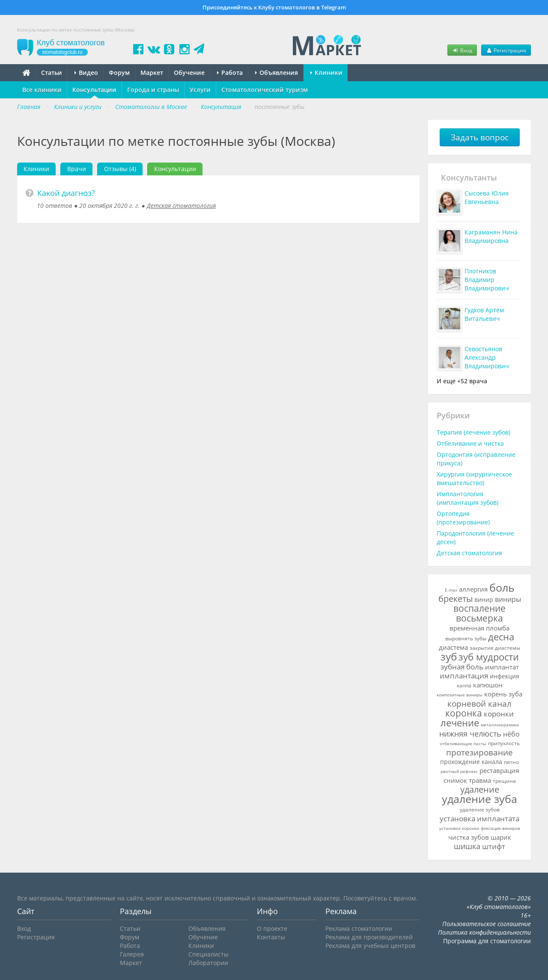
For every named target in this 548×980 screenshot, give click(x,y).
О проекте (272, 928)
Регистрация (506, 50)
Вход (462, 50)
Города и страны (153, 90)
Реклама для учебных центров (370, 946)
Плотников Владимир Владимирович (487, 280)
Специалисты (208, 954)
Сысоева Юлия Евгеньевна (487, 197)
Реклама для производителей (369, 937)
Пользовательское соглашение (487, 924)
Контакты (271, 937)
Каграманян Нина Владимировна (491, 236)
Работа (230, 73)
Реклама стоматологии (359, 928)
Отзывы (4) (120, 169)
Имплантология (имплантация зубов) (468, 498)
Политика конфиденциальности (484, 932)
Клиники (326, 73)
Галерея (132, 954)
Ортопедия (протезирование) (463, 518)
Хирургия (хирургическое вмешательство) (474, 478)
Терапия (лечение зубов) (474, 432)
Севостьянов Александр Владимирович (487, 357)
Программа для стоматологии (487, 941)
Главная (29, 107)
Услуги (200, 90)
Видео (86, 73)
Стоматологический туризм (265, 90)
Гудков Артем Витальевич (484, 314)
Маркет (152, 73)
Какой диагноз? (66, 193)
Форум (119, 73)
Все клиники (42, 90)
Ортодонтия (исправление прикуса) (476, 459)
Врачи (77, 169)
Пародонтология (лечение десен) (475, 537)
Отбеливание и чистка (470, 443)
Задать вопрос (480, 137)
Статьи (52, 73)
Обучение (189, 73)
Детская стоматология (181, 206)
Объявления (277, 73)
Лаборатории (208, 963)
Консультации (94, 90)
